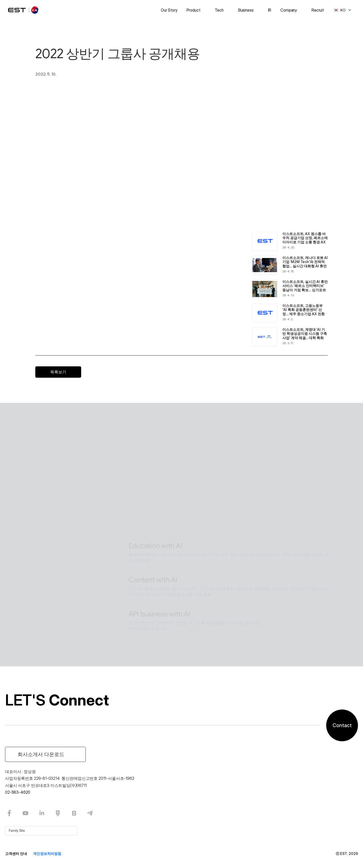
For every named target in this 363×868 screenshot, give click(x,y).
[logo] (24, 10)
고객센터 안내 (16, 854)
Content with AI (153, 556)
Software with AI (154, 624)
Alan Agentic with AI (160, 493)
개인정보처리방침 (47, 854)
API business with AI (159, 590)
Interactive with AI (157, 460)
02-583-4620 (18, 792)
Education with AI (155, 522)
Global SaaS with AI (158, 432)
